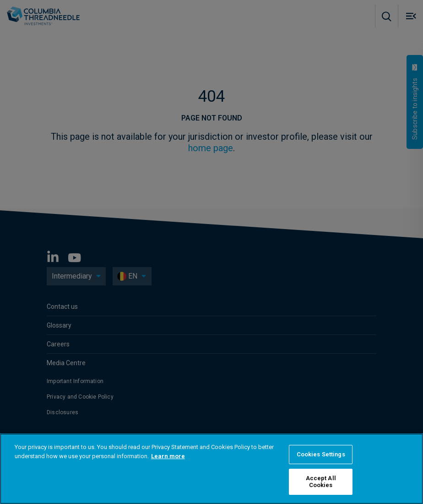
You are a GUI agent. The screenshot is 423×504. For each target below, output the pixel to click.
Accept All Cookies (321, 482)
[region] (211, 469)
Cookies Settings (321, 454)
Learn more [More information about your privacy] (168, 456)
